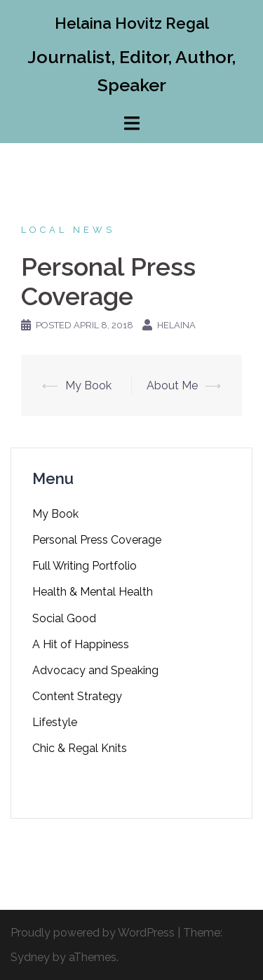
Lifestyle (55, 722)
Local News (68, 230)
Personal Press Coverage (97, 540)
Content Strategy (77, 696)
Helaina (176, 325)
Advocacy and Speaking (95, 670)
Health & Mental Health (93, 592)
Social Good (64, 618)
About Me (172, 385)
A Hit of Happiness (81, 644)
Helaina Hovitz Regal (132, 23)
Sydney (30, 957)
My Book (88, 385)
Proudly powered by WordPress (93, 933)
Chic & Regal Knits (80, 748)
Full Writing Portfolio (85, 566)
